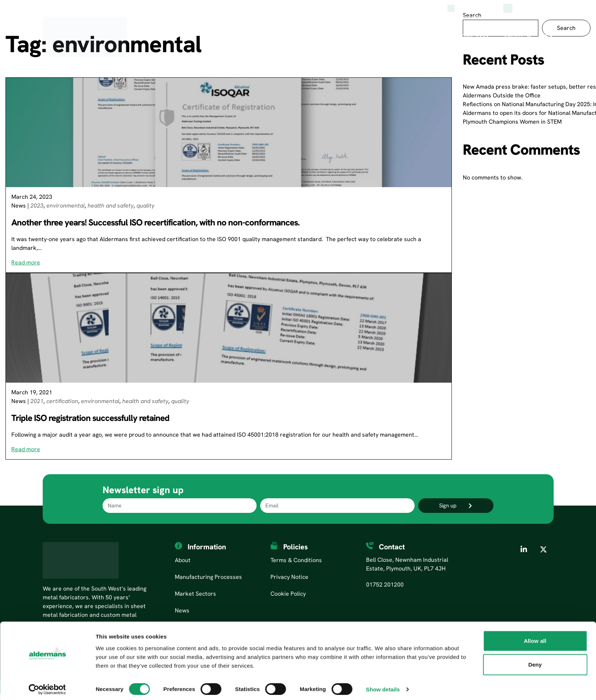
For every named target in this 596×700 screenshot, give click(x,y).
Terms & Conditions (296, 560)
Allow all (535, 637)
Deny (535, 661)
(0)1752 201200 (527, 8)
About (514, 37)
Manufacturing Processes (287, 37)
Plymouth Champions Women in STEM (512, 122)
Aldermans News (472, 8)
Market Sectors (377, 37)
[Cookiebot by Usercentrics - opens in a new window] (47, 686)
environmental (66, 206)
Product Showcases (457, 37)
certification (62, 401)
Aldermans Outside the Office (502, 95)
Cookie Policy (288, 594)
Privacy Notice (289, 577)
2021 (37, 401)
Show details (383, 686)
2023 (37, 206)
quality (145, 206)
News (19, 206)
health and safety (111, 206)
